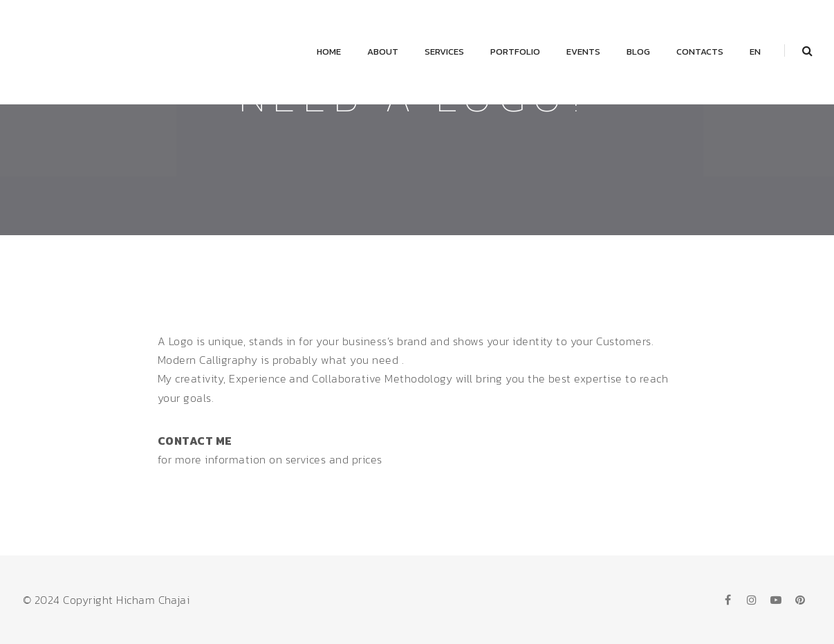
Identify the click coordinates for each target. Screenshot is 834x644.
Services (444, 52)
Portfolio (515, 52)
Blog (638, 52)
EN (755, 52)
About (383, 52)
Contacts (700, 52)
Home (329, 52)
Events (583, 52)
